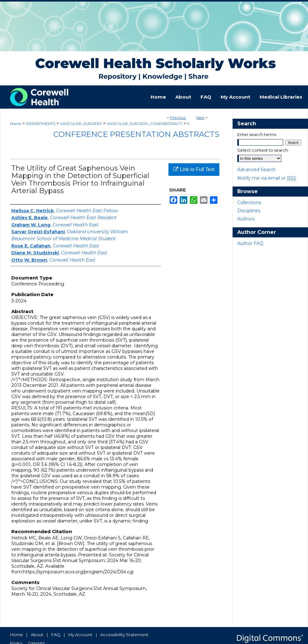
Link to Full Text (194, 169)
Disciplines (249, 211)
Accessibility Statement (124, 635)
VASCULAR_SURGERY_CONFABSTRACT (145, 124)
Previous (178, 118)
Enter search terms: (257, 134)
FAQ (56, 635)
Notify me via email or (267, 178)
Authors (246, 219)
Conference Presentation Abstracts (136, 134)
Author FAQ (250, 243)
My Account (80, 635)
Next (201, 118)
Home (16, 124)
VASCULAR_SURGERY (81, 124)
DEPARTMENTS (41, 124)
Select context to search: (263, 150)
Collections (249, 203)
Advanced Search (256, 170)
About (37, 635)
